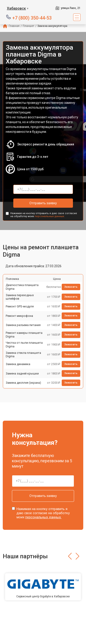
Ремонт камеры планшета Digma (24, 335)
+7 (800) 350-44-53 (32, 18)
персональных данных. (50, 216)
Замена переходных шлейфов (20, 297)
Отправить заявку (43, 203)
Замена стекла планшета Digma (23, 355)
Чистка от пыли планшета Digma (24, 345)
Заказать (71, 287)
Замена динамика (18, 364)
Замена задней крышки (22, 373)
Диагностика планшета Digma (22, 287)
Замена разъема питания (23, 325)
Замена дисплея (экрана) (23, 383)
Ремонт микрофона (19, 316)
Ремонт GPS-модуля (20, 306)
